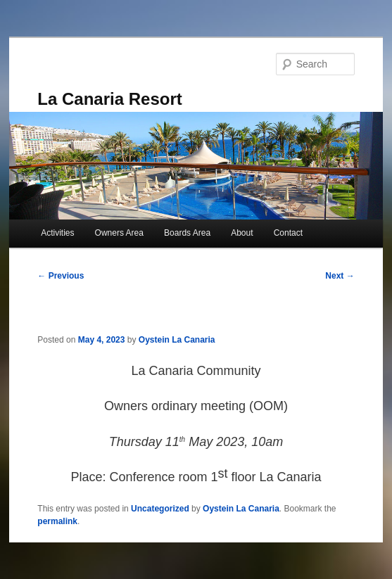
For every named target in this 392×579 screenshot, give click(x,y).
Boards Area (187, 233)
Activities (57, 233)
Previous (61, 276)
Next (340, 276)
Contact (288, 233)
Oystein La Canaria (177, 340)
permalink (57, 521)
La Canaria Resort (109, 99)
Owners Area (119, 233)
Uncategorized (160, 509)
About (242, 233)
